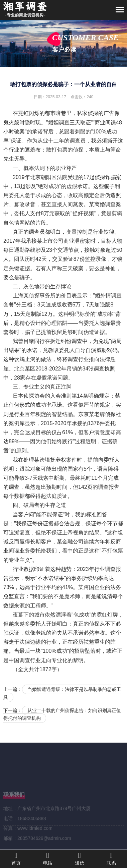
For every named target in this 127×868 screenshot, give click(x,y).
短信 (79, 859)
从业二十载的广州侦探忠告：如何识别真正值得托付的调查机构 (62, 714)
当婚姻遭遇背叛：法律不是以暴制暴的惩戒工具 (62, 693)
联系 (111, 859)
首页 (16, 859)
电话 (48, 859)
